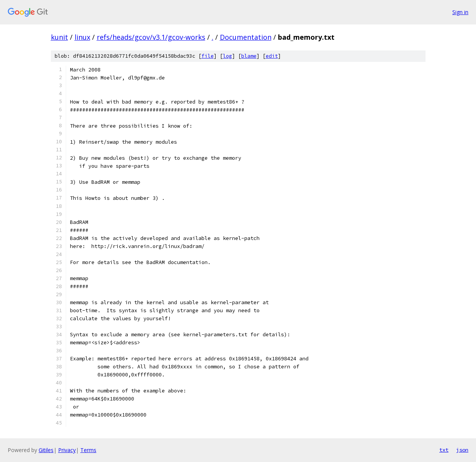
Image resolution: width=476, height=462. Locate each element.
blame (249, 56)
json (462, 450)
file (208, 56)
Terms (88, 450)
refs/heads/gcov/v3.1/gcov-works (151, 37)
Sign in (460, 12)
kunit (59, 37)
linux (82, 37)
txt (444, 450)
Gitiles (46, 450)
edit (272, 56)
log (227, 56)
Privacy (67, 450)
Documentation (246, 37)
